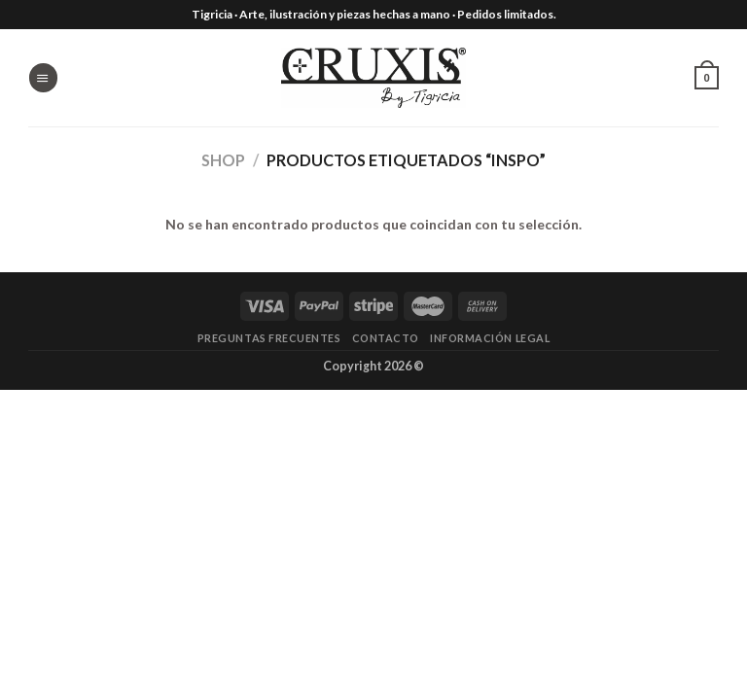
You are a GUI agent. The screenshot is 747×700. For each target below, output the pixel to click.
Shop (223, 160)
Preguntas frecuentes (269, 338)
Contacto (386, 338)
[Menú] (43, 77)
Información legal (490, 338)
